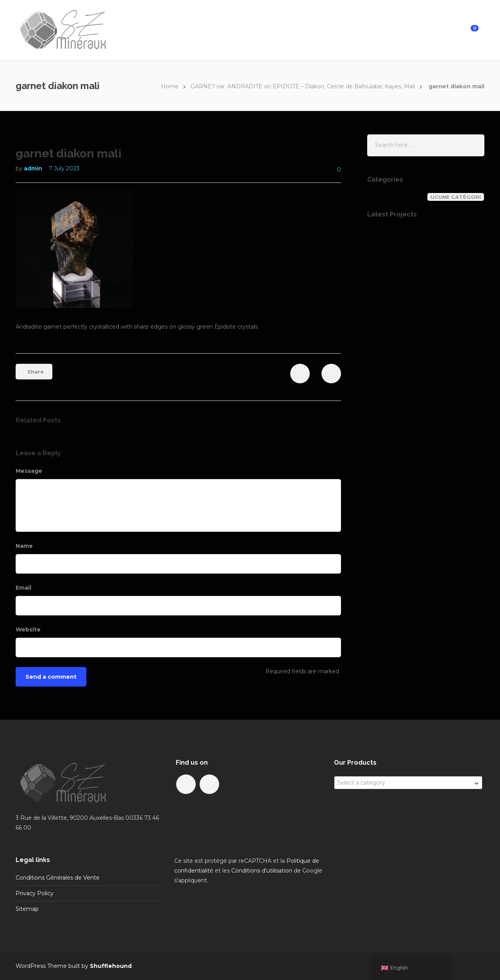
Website (28, 629)
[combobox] (408, 783)
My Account (423, 30)
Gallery (300, 30)
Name (25, 546)
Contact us (377, 30)
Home (269, 30)
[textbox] (408, 783)
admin (34, 168)
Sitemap (27, 909)
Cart (459, 30)
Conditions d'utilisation (262, 871)
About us (335, 30)
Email (24, 588)
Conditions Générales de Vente (58, 878)
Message (30, 471)
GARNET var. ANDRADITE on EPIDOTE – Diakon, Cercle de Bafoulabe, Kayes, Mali (303, 86)
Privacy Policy (35, 893)
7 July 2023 (64, 168)
